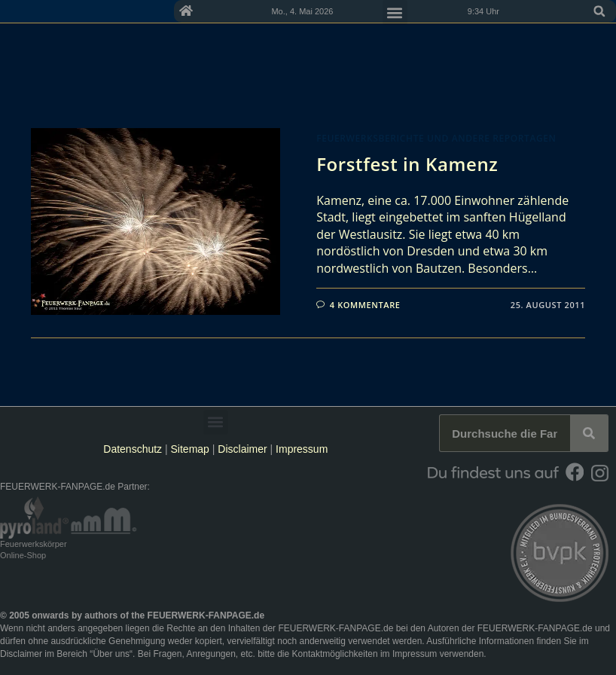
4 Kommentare (365, 305)
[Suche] (589, 433)
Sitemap (192, 449)
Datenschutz (133, 449)
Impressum (302, 449)
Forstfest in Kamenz (407, 164)
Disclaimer (242, 449)
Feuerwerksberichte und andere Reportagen (436, 138)
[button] (599, 11)
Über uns (111, 654)
